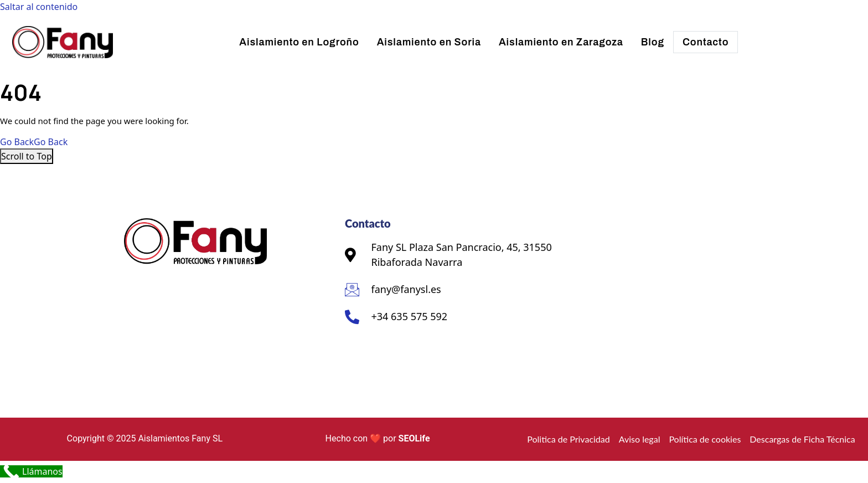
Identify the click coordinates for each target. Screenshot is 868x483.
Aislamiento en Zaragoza (561, 42)
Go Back (34, 142)
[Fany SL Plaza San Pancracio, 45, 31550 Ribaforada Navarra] (653, 296)
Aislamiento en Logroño (299, 42)
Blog (653, 42)
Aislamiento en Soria (429, 42)
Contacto (706, 42)
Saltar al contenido (39, 7)
